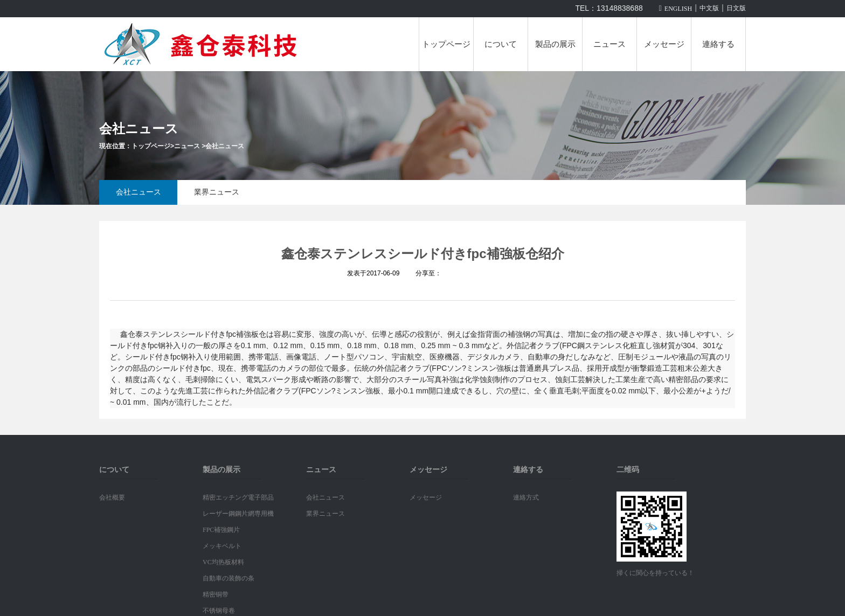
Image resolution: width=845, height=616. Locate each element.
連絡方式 (526, 497)
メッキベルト (222, 546)
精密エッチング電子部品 (238, 497)
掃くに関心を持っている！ (655, 573)
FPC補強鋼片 (221, 530)
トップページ (446, 44)
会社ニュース (225, 146)
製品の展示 (555, 44)
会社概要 (112, 497)
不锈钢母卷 (219, 611)
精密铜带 (216, 594)
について (501, 44)
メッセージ (664, 44)
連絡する (718, 44)
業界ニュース (217, 192)
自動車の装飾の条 (228, 578)
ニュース (609, 44)
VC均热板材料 (223, 562)
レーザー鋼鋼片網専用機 (238, 514)
